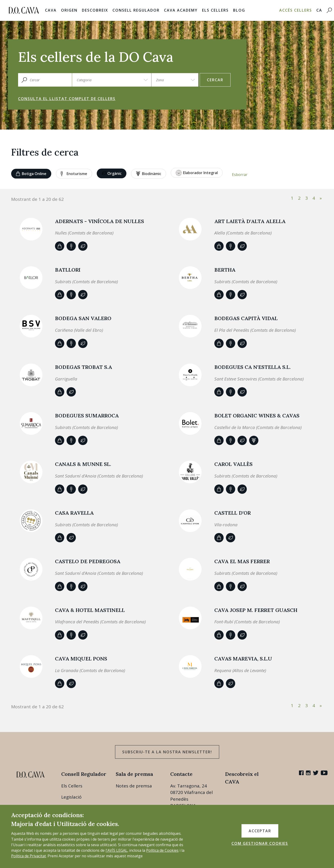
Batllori (68, 270)
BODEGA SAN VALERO (83, 318)
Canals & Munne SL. (83, 464)
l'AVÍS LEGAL (116, 850)
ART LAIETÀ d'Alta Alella (250, 221)
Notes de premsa (134, 786)
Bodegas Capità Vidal (246, 318)
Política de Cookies (162, 850)
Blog (239, 10)
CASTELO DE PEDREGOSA (88, 561)
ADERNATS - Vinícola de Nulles (100, 221)
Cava (51, 10)
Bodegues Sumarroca (87, 416)
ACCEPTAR (260, 831)
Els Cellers (215, 10)
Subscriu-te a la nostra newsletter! (167, 752)
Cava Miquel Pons (81, 659)
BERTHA (225, 270)
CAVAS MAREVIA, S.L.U (243, 659)
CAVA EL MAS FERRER (242, 561)
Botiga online (31, 174)
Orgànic (112, 173)
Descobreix (95, 10)
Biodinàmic (149, 174)
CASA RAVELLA (74, 513)
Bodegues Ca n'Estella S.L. (252, 367)
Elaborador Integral (197, 173)
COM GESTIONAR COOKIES (260, 843)
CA (319, 10)
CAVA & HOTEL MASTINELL (90, 610)
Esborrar (240, 175)
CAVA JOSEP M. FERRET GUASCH (256, 610)
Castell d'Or (233, 513)
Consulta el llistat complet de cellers (67, 99)
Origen (69, 10)
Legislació (71, 797)
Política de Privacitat (29, 856)
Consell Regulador (136, 10)
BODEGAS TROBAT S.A (83, 367)
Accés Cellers (296, 10)
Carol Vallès (233, 464)
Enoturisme (74, 174)
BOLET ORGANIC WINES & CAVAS (257, 416)
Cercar (215, 80)
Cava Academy (181, 10)
